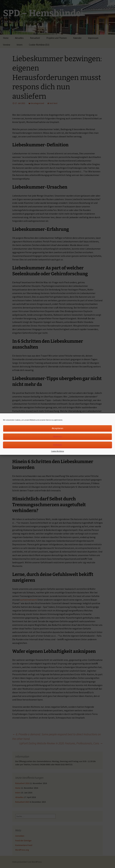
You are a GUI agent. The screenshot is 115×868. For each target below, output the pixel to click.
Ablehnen (58, 437)
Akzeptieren (57, 428)
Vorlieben (58, 445)
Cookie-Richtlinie (57, 451)
